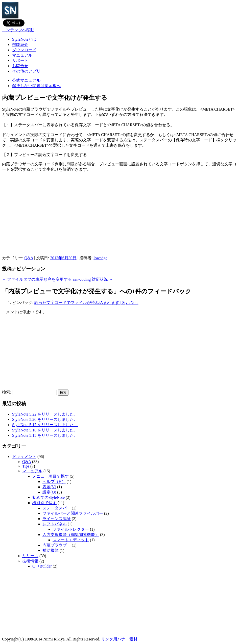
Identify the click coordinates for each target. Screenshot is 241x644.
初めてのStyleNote (49, 497)
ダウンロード (24, 50)
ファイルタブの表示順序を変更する (37, 279)
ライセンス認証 (57, 519)
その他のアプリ (26, 71)
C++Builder (42, 566)
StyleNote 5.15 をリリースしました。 (45, 435)
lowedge (100, 258)
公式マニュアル (26, 80)
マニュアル (22, 55)
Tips (26, 466)
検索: (7, 392)
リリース (30, 556)
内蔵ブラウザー (57, 545)
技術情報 (30, 561)
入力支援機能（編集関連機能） (71, 535)
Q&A (29, 258)
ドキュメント (24, 457)
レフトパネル (55, 524)
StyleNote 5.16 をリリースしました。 (45, 430)
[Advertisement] (121, 220)
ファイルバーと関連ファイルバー (73, 513)
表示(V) (49, 487)
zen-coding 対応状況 (93, 279)
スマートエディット (71, 540)
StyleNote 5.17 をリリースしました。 (45, 425)
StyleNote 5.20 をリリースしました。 (45, 419)
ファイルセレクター (71, 529)
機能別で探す (44, 503)
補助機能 (51, 550)
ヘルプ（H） (54, 482)
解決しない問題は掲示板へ (36, 86)
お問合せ (20, 66)
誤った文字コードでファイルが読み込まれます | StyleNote (86, 303)
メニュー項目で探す (51, 476)
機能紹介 (20, 45)
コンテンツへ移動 (18, 30)
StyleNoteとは (24, 39)
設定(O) (49, 492)
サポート (20, 60)
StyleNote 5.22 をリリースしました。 (45, 414)
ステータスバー (57, 508)
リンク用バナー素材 (119, 639)
